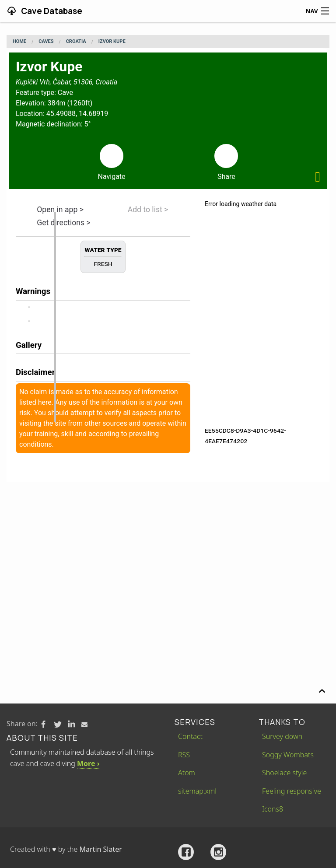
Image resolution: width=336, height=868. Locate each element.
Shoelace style (284, 773)
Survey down (282, 736)
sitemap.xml (197, 791)
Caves (46, 42)
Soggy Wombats (288, 755)
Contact (190, 736)
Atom (187, 773)
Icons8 (273, 809)
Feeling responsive (292, 791)
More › (88, 763)
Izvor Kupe (112, 42)
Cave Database (51, 11)
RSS (184, 755)
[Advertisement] (168, 548)
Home (19, 42)
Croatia (76, 42)
